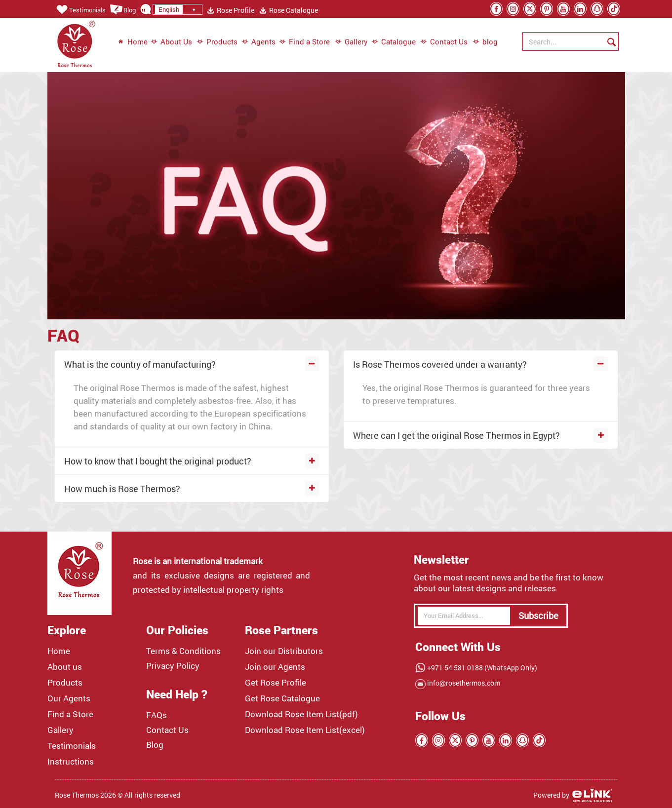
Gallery (351, 42)
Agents (258, 42)
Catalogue (394, 42)
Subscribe (538, 616)
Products (217, 42)
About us (65, 667)
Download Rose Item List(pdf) (301, 714)
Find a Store (304, 42)
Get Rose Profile (276, 683)
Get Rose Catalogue (282, 698)
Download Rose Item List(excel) (305, 730)
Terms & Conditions (183, 651)
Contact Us (444, 42)
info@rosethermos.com (463, 683)
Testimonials (80, 10)
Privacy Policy (173, 666)
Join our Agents (275, 667)
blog (480, 42)
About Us (171, 42)
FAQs (157, 715)
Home (133, 42)
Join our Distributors (284, 651)
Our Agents (69, 698)
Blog (123, 10)
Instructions (71, 762)
